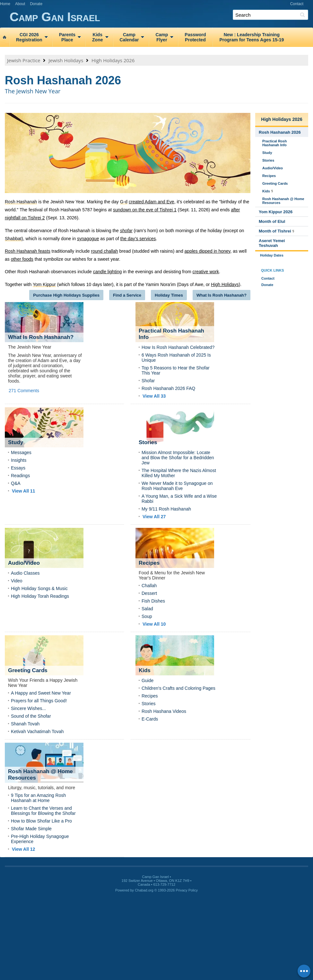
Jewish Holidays (66, 60)
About (20, 4)
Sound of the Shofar (31, 716)
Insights (19, 460)
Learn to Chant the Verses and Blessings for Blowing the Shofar (43, 811)
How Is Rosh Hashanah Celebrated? (178, 347)
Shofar (148, 381)
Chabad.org (144, 890)
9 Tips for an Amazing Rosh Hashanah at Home (38, 798)
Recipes (150, 696)
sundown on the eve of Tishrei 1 (145, 210)
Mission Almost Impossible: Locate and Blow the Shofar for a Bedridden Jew (178, 458)
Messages (21, 452)
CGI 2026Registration (29, 37)
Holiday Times (169, 295)
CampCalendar (129, 37)
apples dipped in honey (208, 251)
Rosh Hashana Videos (164, 711)
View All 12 (23, 849)
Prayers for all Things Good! (39, 701)
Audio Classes (25, 573)
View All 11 (23, 491)
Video (17, 581)
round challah (105, 251)
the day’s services (138, 239)
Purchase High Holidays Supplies (66, 295)
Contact (297, 4)
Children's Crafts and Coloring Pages (178, 688)
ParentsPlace (67, 37)
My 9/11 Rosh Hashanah (166, 509)
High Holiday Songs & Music (39, 588)
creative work (205, 272)
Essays (18, 468)
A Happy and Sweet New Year (41, 693)
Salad (147, 609)
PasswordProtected (195, 37)
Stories (149, 704)
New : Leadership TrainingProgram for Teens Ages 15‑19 (252, 37)
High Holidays (225, 284)
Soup (147, 616)
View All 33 (154, 396)
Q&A (16, 483)
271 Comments (24, 391)
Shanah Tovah (25, 724)
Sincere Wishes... (28, 708)
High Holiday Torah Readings (40, 596)
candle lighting (108, 272)
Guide (148, 680)
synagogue (88, 239)
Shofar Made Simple (31, 829)
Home (5, 4)
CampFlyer (162, 37)
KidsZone (97, 37)
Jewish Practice (24, 60)
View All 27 (154, 517)
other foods (22, 259)
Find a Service (127, 295)
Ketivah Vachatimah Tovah (37, 731)
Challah (149, 586)
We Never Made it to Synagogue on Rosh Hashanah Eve (177, 486)
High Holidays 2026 (113, 60)
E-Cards (150, 719)
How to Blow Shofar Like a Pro (41, 821)
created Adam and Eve (152, 202)
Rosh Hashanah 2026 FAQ (168, 388)
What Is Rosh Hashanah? (222, 295)
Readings (20, 476)
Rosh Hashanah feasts (28, 251)
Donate (36, 4)
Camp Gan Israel (161, 17)
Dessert (149, 593)
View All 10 (154, 624)
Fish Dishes (153, 601)
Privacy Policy (187, 890)
